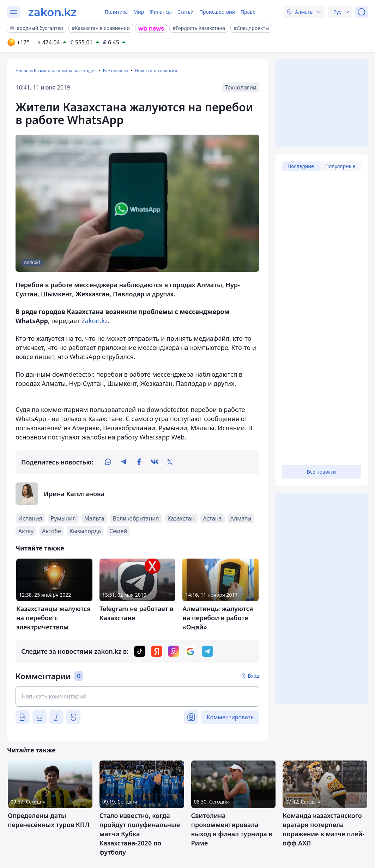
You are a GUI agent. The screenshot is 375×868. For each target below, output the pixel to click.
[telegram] (123, 462)
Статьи (186, 12)
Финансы (161, 12)
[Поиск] (362, 12)
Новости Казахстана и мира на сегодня (56, 71)
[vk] (155, 462)
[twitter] (170, 462)
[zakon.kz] (52, 12)
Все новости (116, 71)
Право (248, 12)
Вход (253, 676)
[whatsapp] (108, 462)
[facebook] (139, 462)
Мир (139, 12)
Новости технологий (156, 71)
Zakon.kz (95, 321)
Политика (116, 12)
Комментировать (230, 717)
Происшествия (217, 12)
